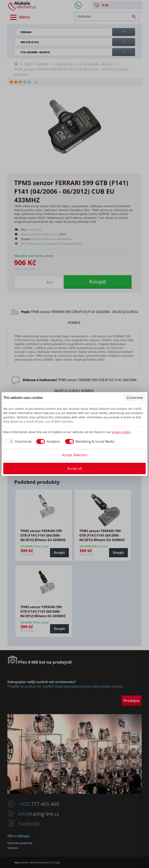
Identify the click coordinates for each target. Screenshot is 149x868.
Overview (135, 398)
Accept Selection (75, 455)
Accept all (75, 468)
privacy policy (121, 432)
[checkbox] (17, 441)
